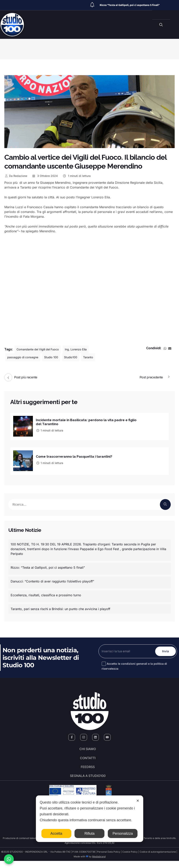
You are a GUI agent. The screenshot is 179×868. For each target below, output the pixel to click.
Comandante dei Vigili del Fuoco (41, 349)
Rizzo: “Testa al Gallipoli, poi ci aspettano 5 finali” (130, 5)
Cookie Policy (130, 859)
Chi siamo (88, 749)
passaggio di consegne (25, 357)
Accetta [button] (56, 833)
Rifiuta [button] (89, 833)
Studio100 (77, 357)
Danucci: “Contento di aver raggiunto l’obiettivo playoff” (52, 580)
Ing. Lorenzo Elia (83, 349)
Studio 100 (56, 357)
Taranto (95, 357)
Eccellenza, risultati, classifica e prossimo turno (46, 594)
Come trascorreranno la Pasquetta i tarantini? (76, 455)
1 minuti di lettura (77, 176)
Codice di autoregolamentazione (157, 859)
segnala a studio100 (88, 782)
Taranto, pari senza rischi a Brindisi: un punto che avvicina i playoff (60, 607)
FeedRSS (88, 771)
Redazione (16, 176)
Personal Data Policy (109, 859)
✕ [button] (138, 801)
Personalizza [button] (123, 833)
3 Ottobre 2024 (45, 176)
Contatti (88, 760)
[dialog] (89, 819)
